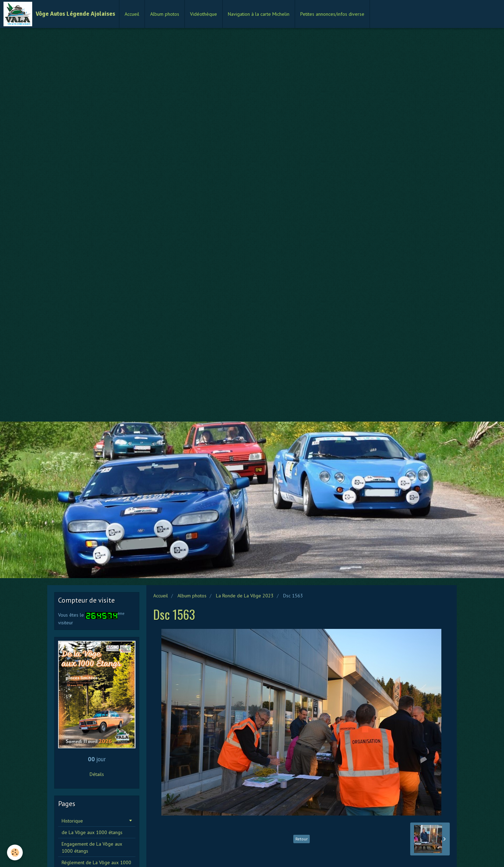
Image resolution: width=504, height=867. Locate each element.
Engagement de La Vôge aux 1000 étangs (92, 847)
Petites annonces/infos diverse (332, 14)
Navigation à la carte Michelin (259, 14)
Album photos (165, 14)
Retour (302, 839)
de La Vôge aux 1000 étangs (92, 832)
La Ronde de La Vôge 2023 (245, 596)
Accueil (132, 14)
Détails (97, 774)
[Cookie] (15, 852)
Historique (72, 821)
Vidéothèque (204, 14)
